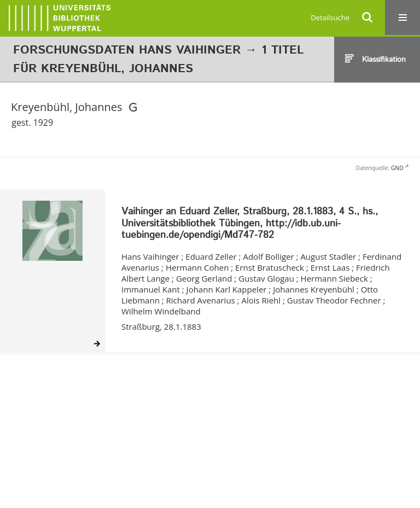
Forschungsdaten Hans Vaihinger (127, 50)
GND (397, 168)
